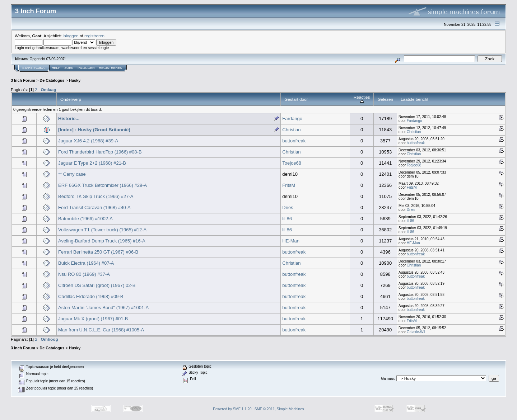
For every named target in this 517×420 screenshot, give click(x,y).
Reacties (362, 99)
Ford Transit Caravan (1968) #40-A (94, 207)
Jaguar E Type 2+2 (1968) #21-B (92, 163)
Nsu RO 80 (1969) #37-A (84, 274)
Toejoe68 (292, 163)
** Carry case (72, 174)
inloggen (71, 36)
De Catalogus (52, 80)
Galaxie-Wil (416, 332)
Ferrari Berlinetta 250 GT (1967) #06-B (98, 252)
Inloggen (86, 68)
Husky (75, 80)
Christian (291, 130)
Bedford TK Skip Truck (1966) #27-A (96, 196)
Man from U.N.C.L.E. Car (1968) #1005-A (101, 330)
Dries (288, 207)
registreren (94, 36)
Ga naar (387, 379)
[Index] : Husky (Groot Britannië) (94, 130)
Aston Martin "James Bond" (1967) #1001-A (103, 308)
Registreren (111, 68)
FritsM (289, 185)
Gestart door (296, 99)
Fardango (292, 119)
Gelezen (385, 99)
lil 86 (287, 219)
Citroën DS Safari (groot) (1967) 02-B (97, 285)
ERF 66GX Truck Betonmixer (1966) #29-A (103, 185)
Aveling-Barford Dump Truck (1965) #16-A (102, 241)
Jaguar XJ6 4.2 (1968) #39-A (88, 141)
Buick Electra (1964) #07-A (86, 263)
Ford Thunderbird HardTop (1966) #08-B (100, 152)
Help (56, 68)
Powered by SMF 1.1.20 (232, 409)
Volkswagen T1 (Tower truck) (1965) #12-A (102, 230)
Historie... (69, 119)
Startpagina (33, 68)
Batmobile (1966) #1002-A (85, 219)
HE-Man (291, 241)
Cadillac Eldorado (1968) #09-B (91, 296)
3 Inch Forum (23, 80)
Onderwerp (71, 99)
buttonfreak (294, 141)
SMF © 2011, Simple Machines (279, 409)
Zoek (69, 68)
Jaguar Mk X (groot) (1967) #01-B (93, 319)
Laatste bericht (414, 99)
